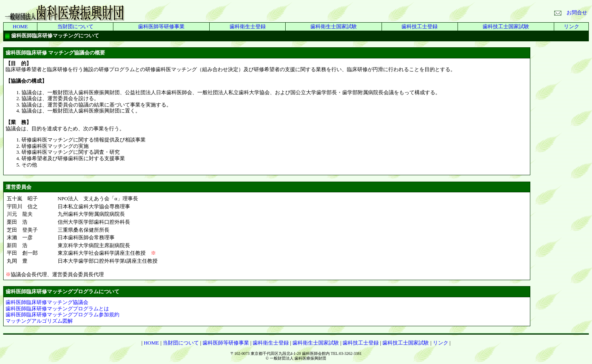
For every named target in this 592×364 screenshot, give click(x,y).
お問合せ (571, 13)
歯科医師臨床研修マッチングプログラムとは (57, 309)
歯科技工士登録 (420, 26)
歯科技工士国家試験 (506, 26)
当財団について (75, 26)
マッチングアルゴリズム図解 (39, 321)
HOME (20, 26)
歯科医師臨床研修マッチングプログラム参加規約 (62, 315)
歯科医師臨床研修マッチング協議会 (47, 302)
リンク (572, 26)
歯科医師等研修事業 (161, 26)
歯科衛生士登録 (248, 26)
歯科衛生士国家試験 (334, 26)
